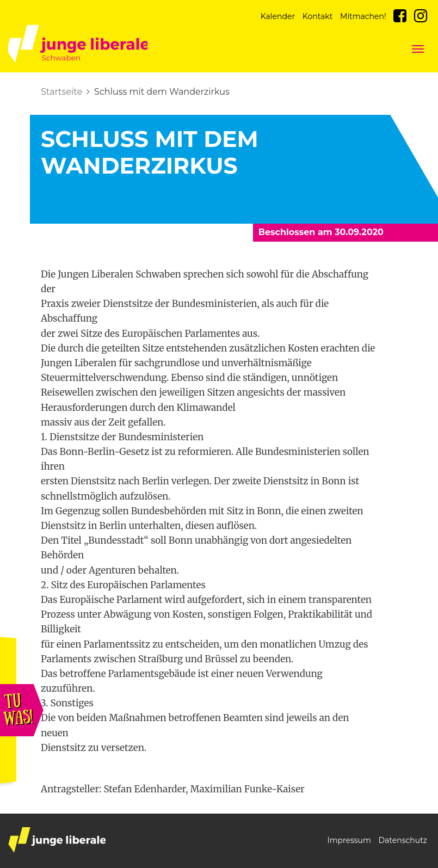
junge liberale (57, 840)
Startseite (61, 92)
